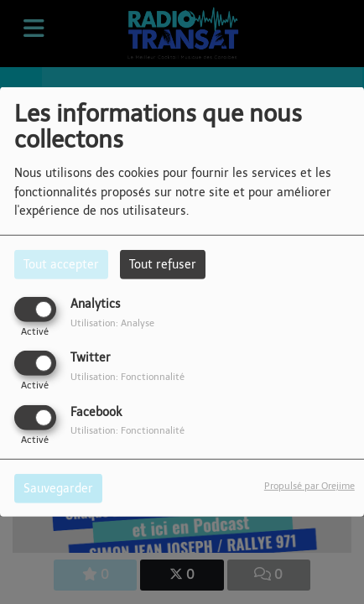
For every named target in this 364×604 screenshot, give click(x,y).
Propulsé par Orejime (309, 485)
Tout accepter (61, 265)
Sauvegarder (58, 488)
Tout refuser (163, 265)
